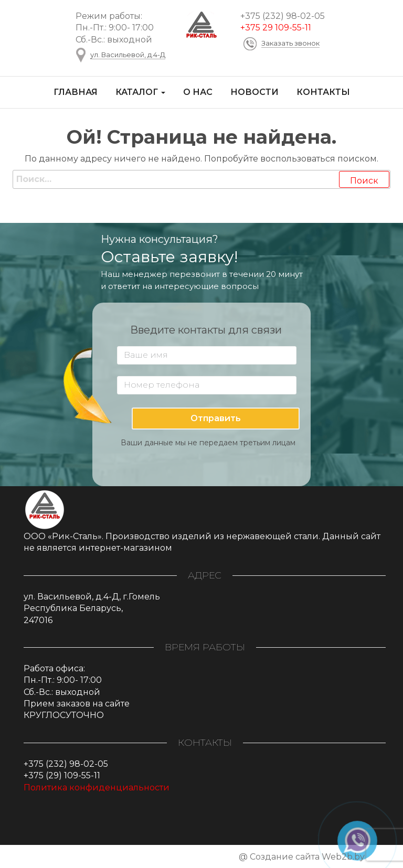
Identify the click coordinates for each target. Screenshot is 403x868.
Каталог (140, 92)
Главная (76, 92)
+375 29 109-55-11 (276, 28)
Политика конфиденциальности (97, 787)
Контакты (323, 92)
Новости (254, 92)
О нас (198, 92)
